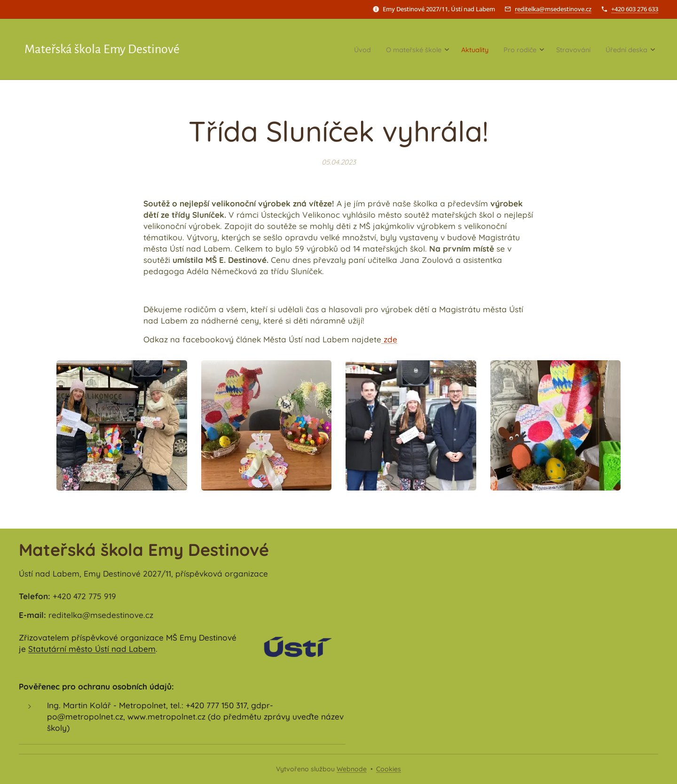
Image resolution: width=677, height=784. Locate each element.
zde (389, 339)
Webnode (352, 769)
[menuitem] (323, 49)
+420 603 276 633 (635, 9)
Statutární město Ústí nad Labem (92, 649)
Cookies (389, 769)
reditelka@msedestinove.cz (553, 9)
